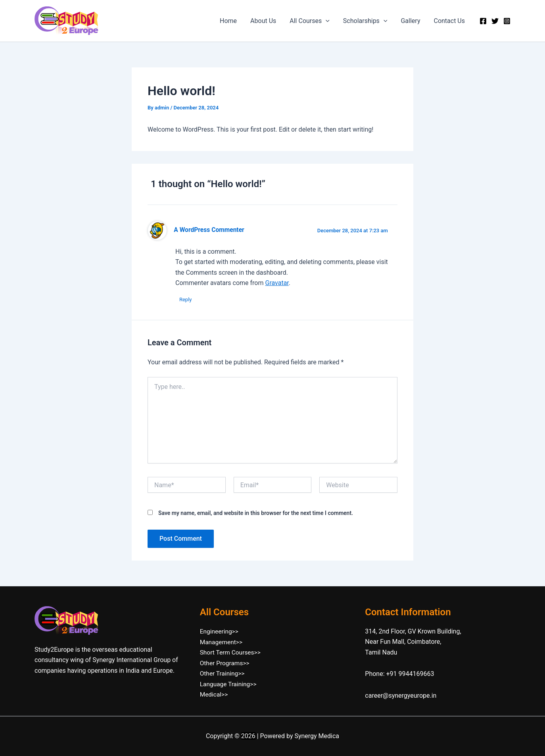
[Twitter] (495, 21)
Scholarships (367, 21)
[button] (328, 21)
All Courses (312, 21)
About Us (267, 21)
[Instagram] (507, 21)
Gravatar (277, 283)
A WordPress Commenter (209, 230)
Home (233, 21)
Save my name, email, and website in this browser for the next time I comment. (256, 513)
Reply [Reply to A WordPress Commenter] (186, 300)
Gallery (412, 21)
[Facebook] (483, 21)
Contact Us (450, 21)
